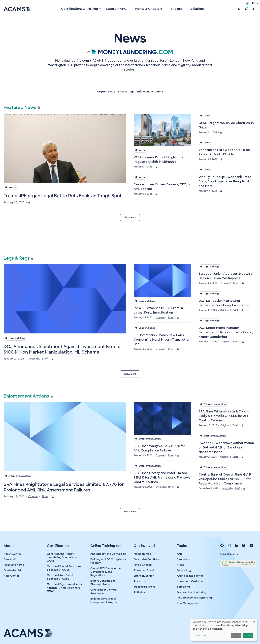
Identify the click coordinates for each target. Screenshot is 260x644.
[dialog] (224, 630)
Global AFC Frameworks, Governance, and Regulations (106, 572)
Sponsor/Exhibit (144, 576)
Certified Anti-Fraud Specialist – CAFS (60, 577)
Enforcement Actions (150, 92)
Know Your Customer (190, 581)
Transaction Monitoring (192, 592)
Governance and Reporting (194, 598)
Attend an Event (144, 570)
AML (180, 554)
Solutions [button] (198, 9)
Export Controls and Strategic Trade (103, 583)
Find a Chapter (143, 565)
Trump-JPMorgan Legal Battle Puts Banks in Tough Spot (63, 196)
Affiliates (139, 592)
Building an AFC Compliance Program (108, 561)
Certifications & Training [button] (80, 9)
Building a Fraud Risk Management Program (104, 600)
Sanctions (183, 559)
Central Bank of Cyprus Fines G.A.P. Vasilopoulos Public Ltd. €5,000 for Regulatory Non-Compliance (225, 479)
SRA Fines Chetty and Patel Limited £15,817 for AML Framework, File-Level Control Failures (162, 478)
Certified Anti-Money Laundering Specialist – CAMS (62, 557)
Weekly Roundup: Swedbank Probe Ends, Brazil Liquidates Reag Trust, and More (225, 181)
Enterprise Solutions (147, 559)
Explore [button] (177, 9)
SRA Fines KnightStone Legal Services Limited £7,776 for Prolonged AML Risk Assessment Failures (64, 487)
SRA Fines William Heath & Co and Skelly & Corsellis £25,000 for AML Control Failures (224, 416)
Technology (184, 570)
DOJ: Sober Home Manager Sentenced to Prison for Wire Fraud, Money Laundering (226, 332)
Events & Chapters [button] (149, 9)
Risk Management (188, 603)
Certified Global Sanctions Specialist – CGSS (64, 568)
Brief (45, 359)
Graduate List (12, 570)
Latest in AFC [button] (116, 9)
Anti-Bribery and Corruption (108, 554)
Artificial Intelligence (190, 576)
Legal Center (229, 554)
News (112, 92)
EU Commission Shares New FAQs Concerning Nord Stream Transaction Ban (162, 340)
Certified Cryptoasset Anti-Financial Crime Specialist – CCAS (64, 588)
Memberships (142, 554)
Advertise (140, 581)
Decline (236, 636)
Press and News (14, 565)
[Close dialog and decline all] (254, 621)
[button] (239, 9)
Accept (248, 636)
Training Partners (144, 587)
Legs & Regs (126, 92)
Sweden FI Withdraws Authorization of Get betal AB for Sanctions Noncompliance (226, 447)
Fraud (181, 565)
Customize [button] (199, 636)
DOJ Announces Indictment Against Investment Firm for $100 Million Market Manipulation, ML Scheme (63, 349)
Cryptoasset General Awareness (104, 591)
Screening (183, 587)
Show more (130, 218)
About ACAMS (13, 554)
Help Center (11, 576)
